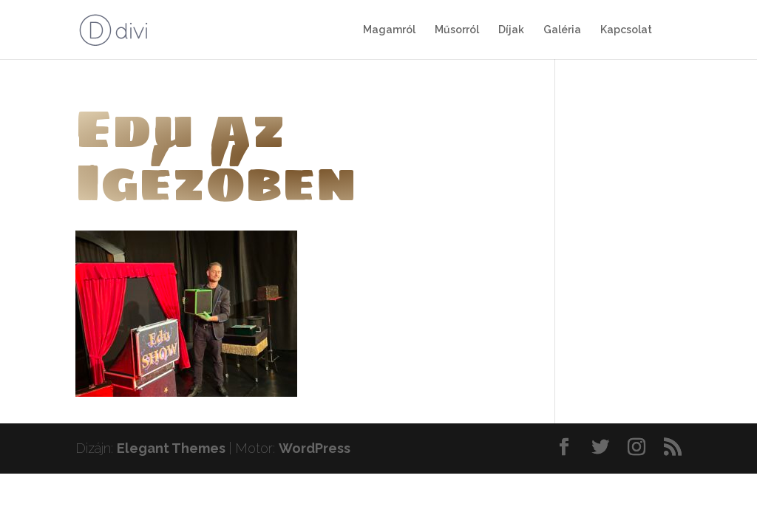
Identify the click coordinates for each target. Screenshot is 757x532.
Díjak (511, 30)
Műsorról (457, 30)
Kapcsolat (626, 30)
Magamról (389, 30)
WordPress (315, 448)
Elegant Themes (171, 448)
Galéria (562, 30)
